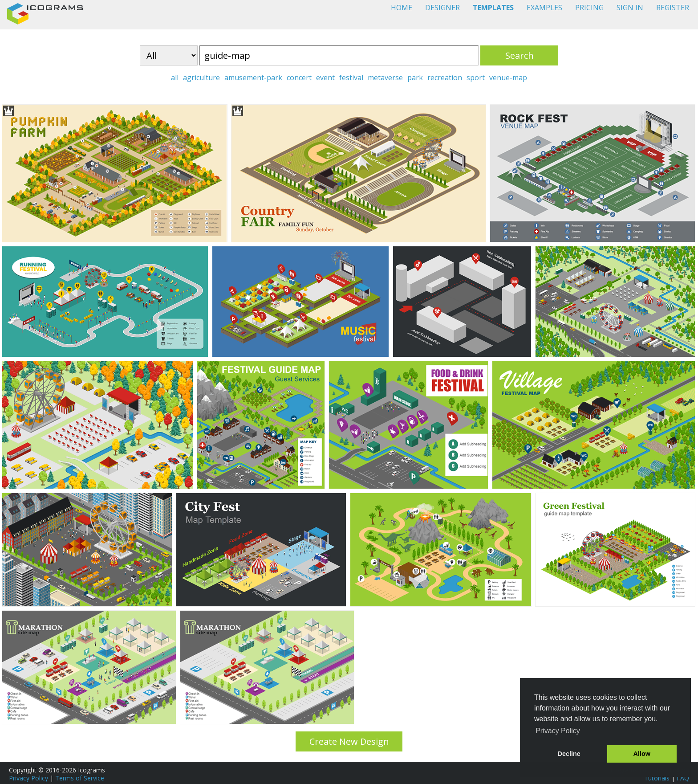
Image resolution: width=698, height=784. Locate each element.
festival (351, 78)
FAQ (683, 778)
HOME (402, 8)
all (175, 78)
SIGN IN (630, 8)
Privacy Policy (28, 778)
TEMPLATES (493, 8)
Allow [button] (642, 754)
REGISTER (673, 8)
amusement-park (253, 78)
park (415, 78)
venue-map (508, 78)
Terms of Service (80, 778)
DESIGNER (442, 8)
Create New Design (349, 741)
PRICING (589, 8)
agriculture (201, 78)
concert (299, 78)
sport (476, 78)
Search (519, 55)
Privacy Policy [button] (558, 731)
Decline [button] (569, 754)
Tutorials (657, 778)
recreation (445, 78)
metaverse (385, 78)
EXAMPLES (544, 8)
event (325, 78)
